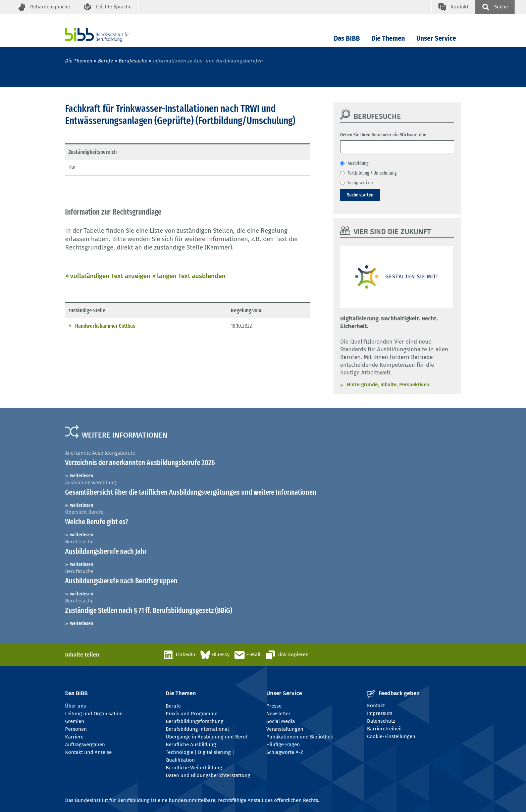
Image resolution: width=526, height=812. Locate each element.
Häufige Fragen (283, 745)
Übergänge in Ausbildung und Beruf (207, 737)
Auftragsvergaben (85, 745)
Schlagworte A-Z (285, 752)
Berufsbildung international (197, 729)
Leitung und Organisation (94, 714)
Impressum (380, 713)
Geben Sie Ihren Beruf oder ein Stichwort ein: (383, 135)
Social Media (281, 721)
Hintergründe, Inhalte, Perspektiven (388, 385)
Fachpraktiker (360, 183)
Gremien (75, 721)
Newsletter (278, 714)
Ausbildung (358, 163)
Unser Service (436, 38)
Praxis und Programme (192, 714)
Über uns (75, 706)
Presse (274, 706)
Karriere (74, 737)
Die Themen (388, 38)
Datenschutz (381, 721)
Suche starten (360, 195)
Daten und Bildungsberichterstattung (208, 775)
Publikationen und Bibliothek (300, 737)
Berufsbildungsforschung (195, 721)
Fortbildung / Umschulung (372, 173)
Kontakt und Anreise (88, 752)
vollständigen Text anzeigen (110, 276)
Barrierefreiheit (384, 729)
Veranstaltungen (285, 729)
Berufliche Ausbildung (191, 745)
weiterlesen (82, 476)
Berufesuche (133, 61)
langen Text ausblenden (191, 276)
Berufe (106, 61)
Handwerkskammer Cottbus (105, 326)
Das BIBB (347, 38)
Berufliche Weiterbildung (194, 768)
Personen (76, 729)
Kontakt (376, 706)
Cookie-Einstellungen (391, 736)
